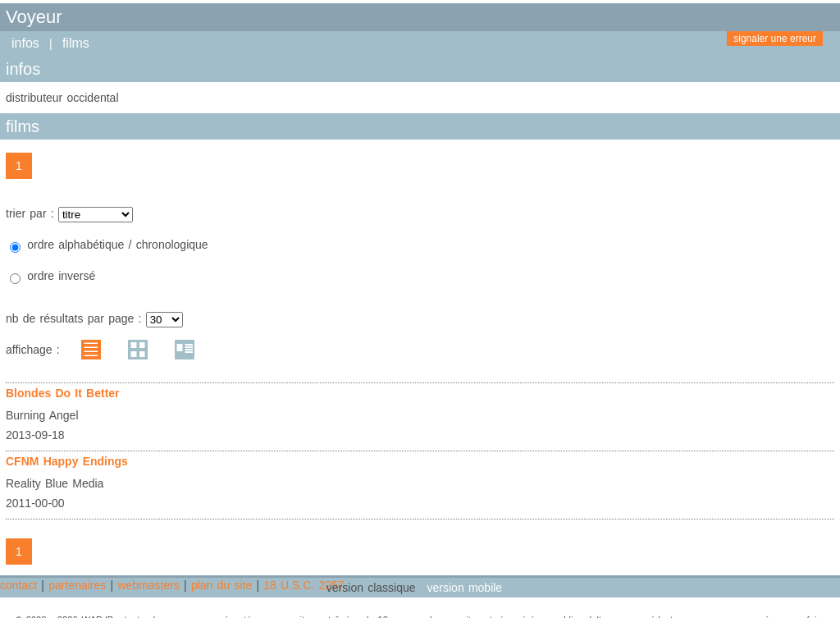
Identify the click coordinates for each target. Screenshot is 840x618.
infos (25, 43)
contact (18, 585)
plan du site (221, 585)
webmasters (148, 585)
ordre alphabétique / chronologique (117, 245)
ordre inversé (61, 276)
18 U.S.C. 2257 (304, 585)
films (76, 43)
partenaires (77, 585)
